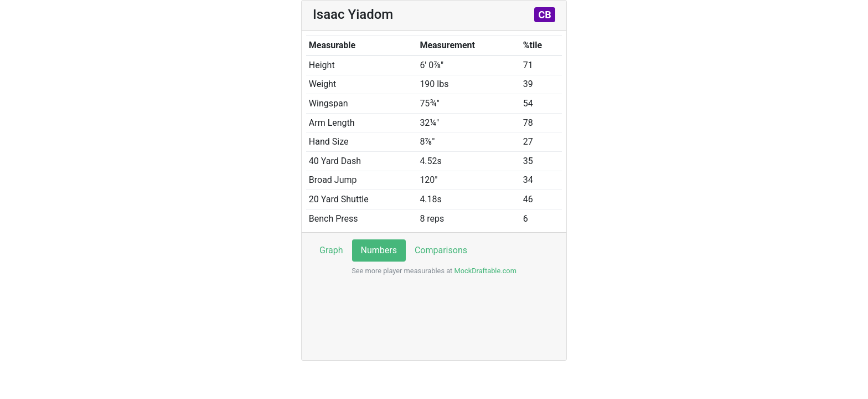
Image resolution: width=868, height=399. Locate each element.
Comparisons (441, 250)
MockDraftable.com (484, 271)
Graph (331, 250)
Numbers (379, 250)
